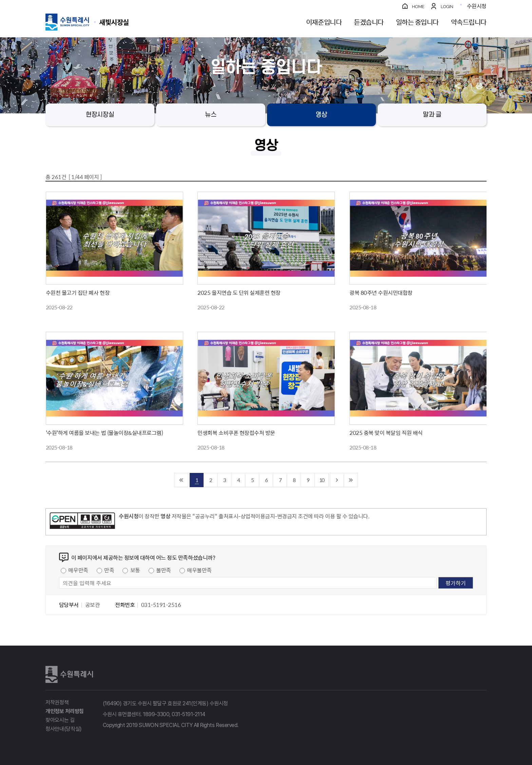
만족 (109, 570)
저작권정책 (57, 702)
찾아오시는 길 (60, 720)
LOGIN (447, 7)
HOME (418, 7)
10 (322, 480)
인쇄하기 (479, 86)
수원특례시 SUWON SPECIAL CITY (114, 22)
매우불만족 (199, 570)
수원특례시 (69, 674)
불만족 (164, 570)
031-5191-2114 (188, 714)
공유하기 (458, 86)
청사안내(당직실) (64, 729)
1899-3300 (156, 714)
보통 (135, 570)
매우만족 (78, 570)
